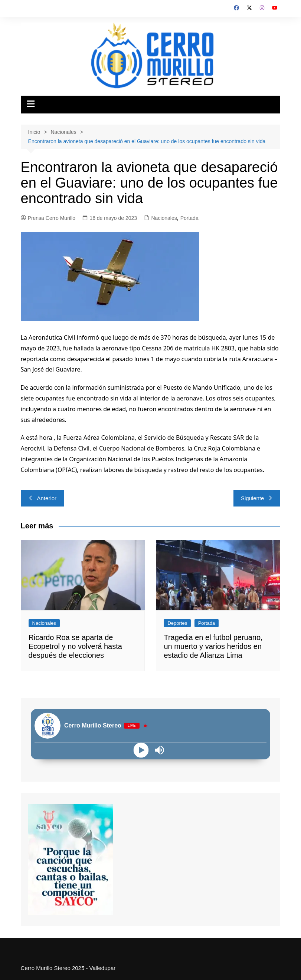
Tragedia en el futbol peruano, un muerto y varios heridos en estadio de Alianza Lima (213, 646)
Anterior (42, 498)
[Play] (141, 750)
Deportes (177, 623)
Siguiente (257, 498)
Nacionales (164, 218)
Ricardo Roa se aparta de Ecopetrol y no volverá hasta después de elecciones (75, 646)
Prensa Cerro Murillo (48, 218)
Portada (189, 218)
